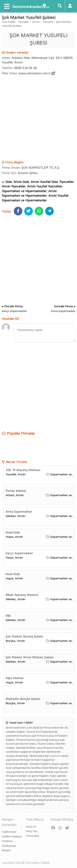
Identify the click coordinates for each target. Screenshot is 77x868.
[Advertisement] (38, 119)
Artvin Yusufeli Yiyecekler (45, 186)
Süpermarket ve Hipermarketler (24, 191)
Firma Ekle (33, 836)
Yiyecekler (67, 182)
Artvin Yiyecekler (14, 186)
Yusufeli (48, 22)
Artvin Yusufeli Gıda (44, 182)
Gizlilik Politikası (12, 837)
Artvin (36, 22)
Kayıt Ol (31, 827)
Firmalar (24, 22)
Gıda (9, 182)
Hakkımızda (9, 832)
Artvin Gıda (21, 182)
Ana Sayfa (9, 22)
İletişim (6, 850)
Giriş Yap (32, 831)
